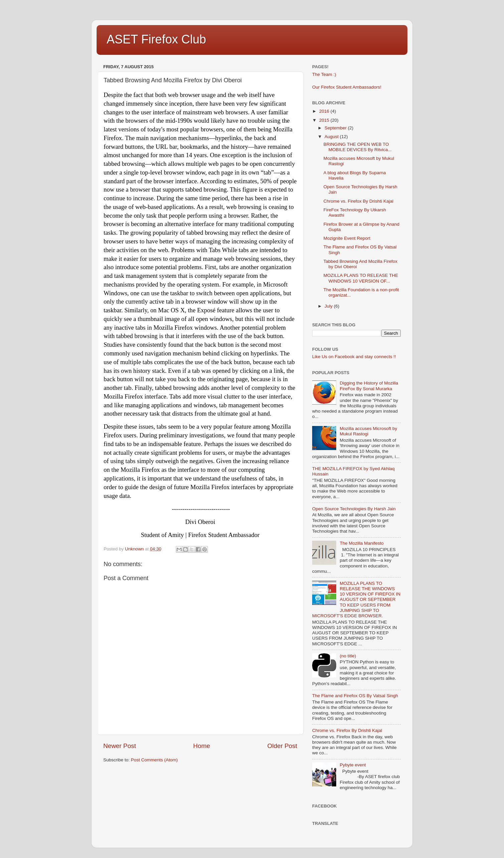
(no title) (348, 656)
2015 (325, 120)
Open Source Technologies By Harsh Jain (354, 509)
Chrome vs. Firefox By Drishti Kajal (358, 201)
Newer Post (120, 746)
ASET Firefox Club (156, 39)
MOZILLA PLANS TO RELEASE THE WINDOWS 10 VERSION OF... (361, 278)
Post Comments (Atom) (154, 760)
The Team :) (324, 74)
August (332, 137)
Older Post (282, 746)
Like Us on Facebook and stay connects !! (354, 357)
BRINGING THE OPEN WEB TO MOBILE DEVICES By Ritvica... (358, 147)
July (329, 306)
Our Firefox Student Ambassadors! (347, 87)
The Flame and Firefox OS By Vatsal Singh (355, 696)
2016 (325, 111)
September (336, 128)
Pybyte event (353, 765)
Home (202, 746)
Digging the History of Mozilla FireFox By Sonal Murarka (369, 386)
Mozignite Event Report (347, 238)
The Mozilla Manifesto (361, 543)
